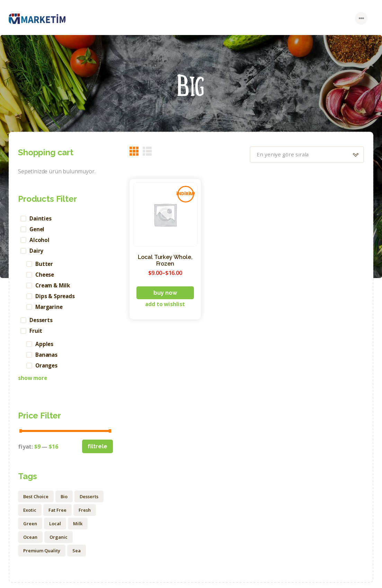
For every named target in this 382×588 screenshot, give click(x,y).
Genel (38, 230)
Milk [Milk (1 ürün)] (78, 528)
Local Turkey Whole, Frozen (165, 261)
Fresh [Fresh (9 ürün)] (85, 515)
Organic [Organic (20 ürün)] (59, 542)
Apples (45, 348)
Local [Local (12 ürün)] (55, 528)
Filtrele (97, 451)
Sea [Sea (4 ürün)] (77, 555)
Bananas (47, 359)
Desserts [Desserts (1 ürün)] (89, 501)
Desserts (42, 323)
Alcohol (40, 241)
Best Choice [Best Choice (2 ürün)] (36, 501)
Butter (45, 265)
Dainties (41, 218)
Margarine (50, 310)
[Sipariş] (304, 155)
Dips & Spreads (56, 299)
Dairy (37, 252)
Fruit (36, 334)
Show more (33, 383)
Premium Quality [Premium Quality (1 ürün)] (42, 555)
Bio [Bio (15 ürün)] (64, 501)
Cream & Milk (54, 287)
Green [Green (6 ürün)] (30, 528)
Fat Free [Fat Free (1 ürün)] (57, 515)
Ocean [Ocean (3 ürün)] (30, 542)
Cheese (46, 276)
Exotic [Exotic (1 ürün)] (30, 515)
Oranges (47, 370)
